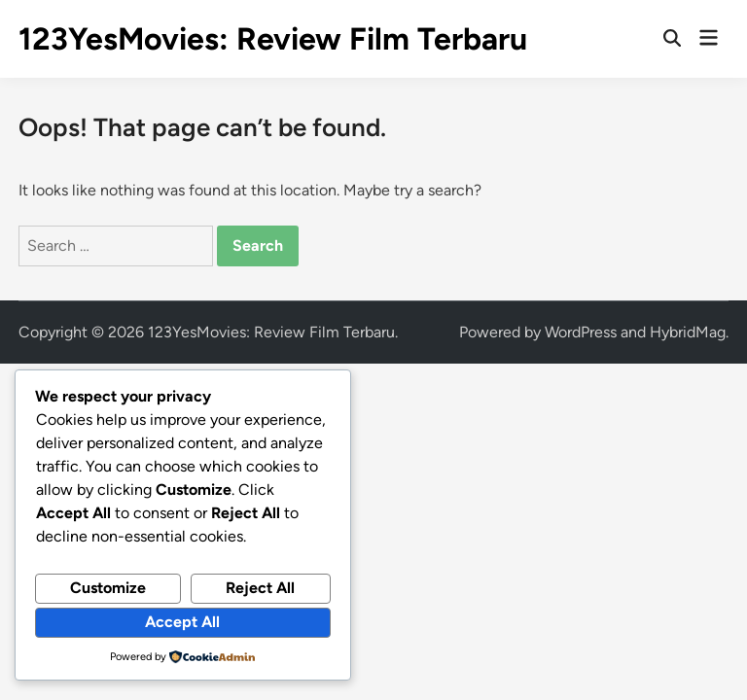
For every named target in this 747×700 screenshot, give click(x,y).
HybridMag (688, 332)
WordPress (581, 332)
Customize (108, 588)
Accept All (182, 622)
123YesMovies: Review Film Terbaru (273, 39)
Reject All (260, 588)
